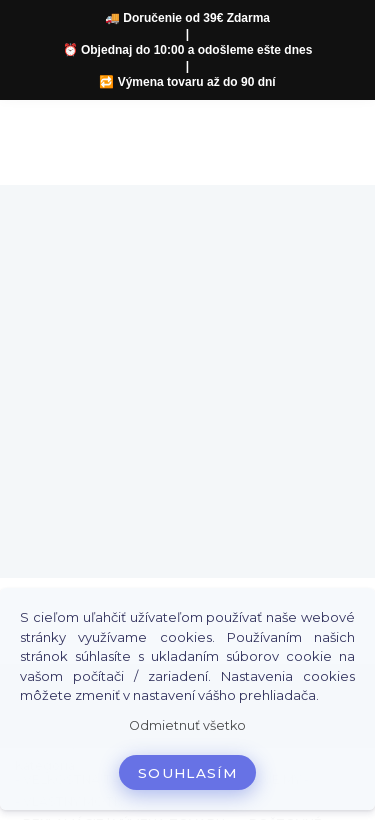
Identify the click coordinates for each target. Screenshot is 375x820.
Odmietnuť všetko (187, 725)
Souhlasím (187, 773)
